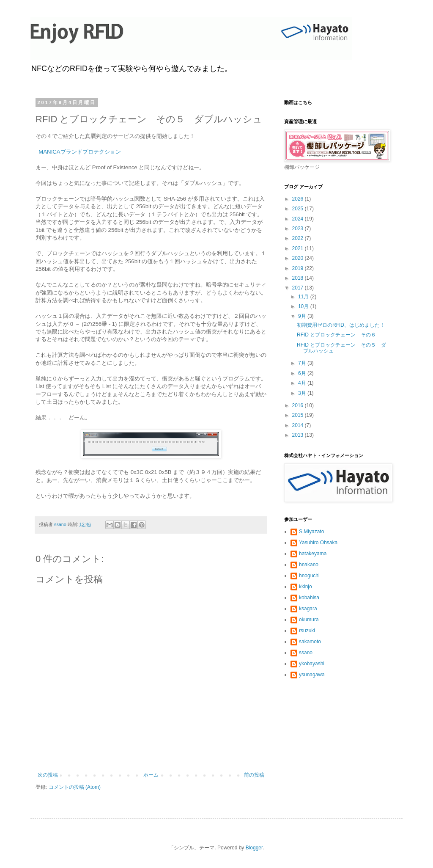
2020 (299, 258)
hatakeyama (313, 554)
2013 (299, 435)
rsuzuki (307, 631)
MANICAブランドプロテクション (79, 152)
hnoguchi (309, 576)
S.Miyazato (311, 532)
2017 (299, 288)
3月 (303, 393)
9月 (303, 316)
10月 (304, 306)
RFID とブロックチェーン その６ (336, 335)
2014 (299, 425)
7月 (303, 363)
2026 (299, 199)
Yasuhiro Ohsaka (318, 543)
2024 (299, 219)
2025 (299, 209)
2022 (299, 238)
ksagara (308, 609)
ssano (306, 653)
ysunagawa (312, 675)
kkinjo (306, 587)
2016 (299, 405)
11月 (304, 297)
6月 (303, 373)
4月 (303, 383)
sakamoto (310, 642)
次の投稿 (48, 775)
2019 (299, 268)
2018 (299, 278)
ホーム (151, 775)
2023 (299, 229)
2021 (299, 248)
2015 (299, 415)
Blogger (254, 848)
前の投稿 (254, 775)
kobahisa (309, 598)
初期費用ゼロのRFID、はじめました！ (341, 325)
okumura (309, 620)
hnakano (309, 565)
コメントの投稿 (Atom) (75, 787)
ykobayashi (312, 664)
